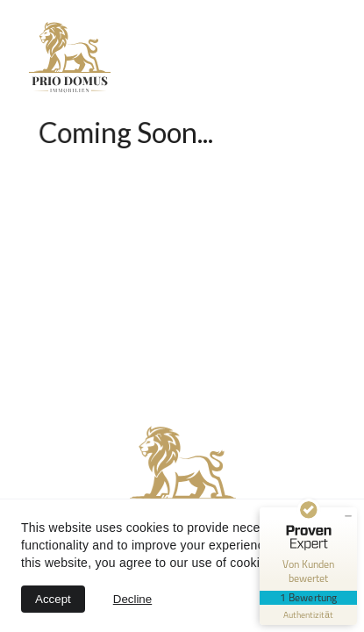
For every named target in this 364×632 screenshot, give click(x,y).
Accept (53, 599)
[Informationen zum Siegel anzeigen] (308, 615)
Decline (132, 599)
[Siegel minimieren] (348, 516)
